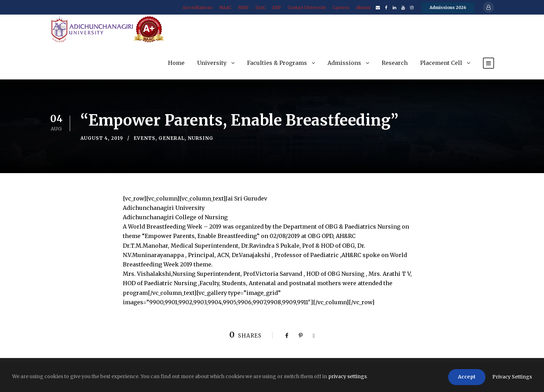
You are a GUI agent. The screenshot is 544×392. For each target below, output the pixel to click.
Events (144, 138)
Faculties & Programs (277, 63)
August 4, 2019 (102, 138)
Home (176, 63)
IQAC (261, 7)
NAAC (225, 7)
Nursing (201, 138)
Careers (341, 7)
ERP (277, 7)
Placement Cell (441, 63)
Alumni (363, 7)
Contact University (307, 7)
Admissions (344, 63)
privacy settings (347, 376)
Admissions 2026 (448, 7)
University (212, 63)
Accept (467, 377)
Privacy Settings (512, 377)
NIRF (243, 7)
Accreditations (198, 7)
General (172, 138)
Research (395, 63)
